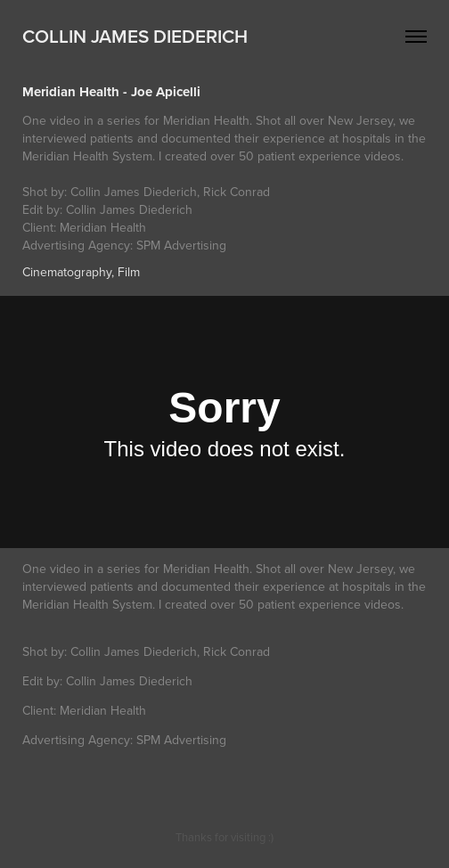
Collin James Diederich (135, 36)
